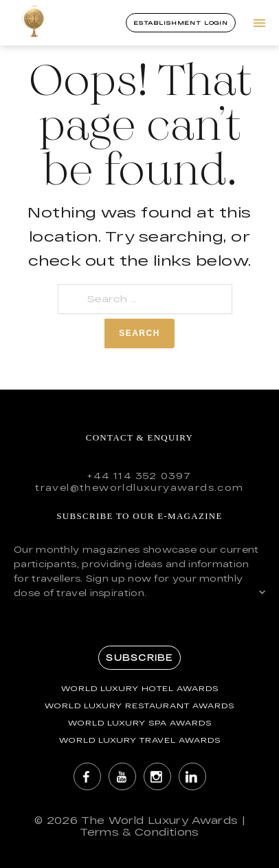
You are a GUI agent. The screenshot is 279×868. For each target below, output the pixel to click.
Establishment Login (181, 23)
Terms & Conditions (139, 832)
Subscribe (139, 657)
